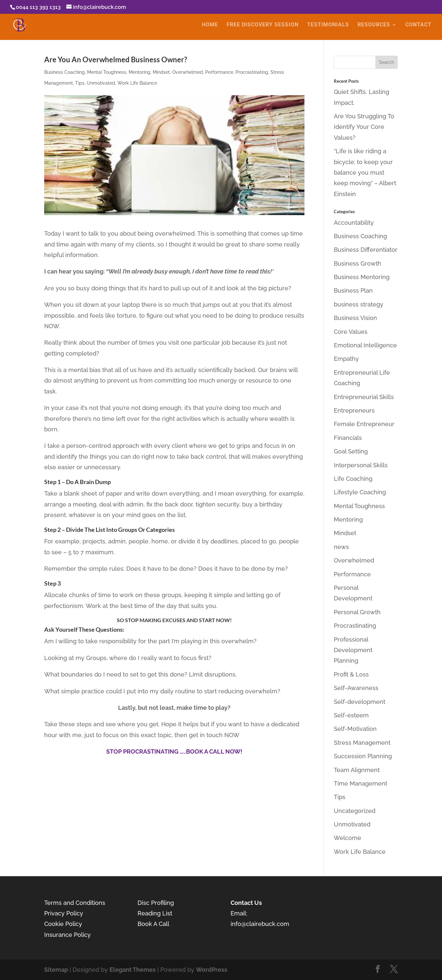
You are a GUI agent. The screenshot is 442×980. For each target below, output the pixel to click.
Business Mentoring (362, 277)
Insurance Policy (67, 935)
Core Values (351, 332)
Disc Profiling (157, 903)
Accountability (354, 223)
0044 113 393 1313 (38, 7)
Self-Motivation (355, 729)
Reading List (155, 913)
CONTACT (418, 25)
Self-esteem (351, 715)
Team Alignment (357, 770)
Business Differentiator (366, 250)
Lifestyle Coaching (360, 492)
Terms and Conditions (75, 903)
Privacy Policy (64, 913)
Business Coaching (64, 72)
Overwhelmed (188, 72)
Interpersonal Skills (361, 465)
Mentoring (140, 72)
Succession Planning (363, 756)
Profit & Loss (351, 674)
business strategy (359, 304)
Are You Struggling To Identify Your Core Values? (364, 127)
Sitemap (56, 970)
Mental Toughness (107, 72)
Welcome (347, 838)
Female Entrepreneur (364, 424)
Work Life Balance (137, 83)
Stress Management (362, 743)
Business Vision (355, 318)
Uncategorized (355, 811)
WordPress (212, 970)
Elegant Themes (133, 970)
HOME (210, 25)
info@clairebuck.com (260, 924)
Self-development (360, 702)
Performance (219, 72)
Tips (80, 83)
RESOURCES (374, 25)
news (341, 547)
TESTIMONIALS (328, 25)
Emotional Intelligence (365, 345)
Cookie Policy (63, 924)
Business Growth (358, 263)
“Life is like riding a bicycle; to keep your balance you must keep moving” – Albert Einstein (365, 173)
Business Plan (353, 290)
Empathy (346, 359)
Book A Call (153, 924)
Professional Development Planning (353, 650)
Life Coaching (353, 479)
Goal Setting (351, 451)
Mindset (161, 72)
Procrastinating (252, 72)
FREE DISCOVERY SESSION (263, 25)
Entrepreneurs (354, 410)
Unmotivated (101, 83)
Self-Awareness (356, 688)
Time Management (361, 783)
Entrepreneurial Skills (364, 397)
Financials (348, 438)
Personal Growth (357, 612)
